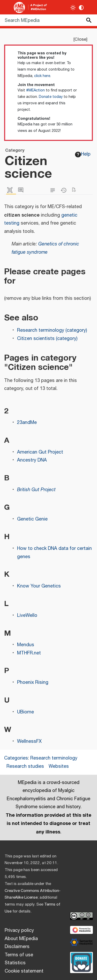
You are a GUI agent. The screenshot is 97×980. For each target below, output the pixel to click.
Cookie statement (24, 971)
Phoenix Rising (33, 683)
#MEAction (35, 90)
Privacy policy (19, 931)
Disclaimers (17, 947)
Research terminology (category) (52, 330)
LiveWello (27, 616)
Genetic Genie (32, 519)
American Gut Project (40, 452)
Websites (59, 766)
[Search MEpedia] (48, 20)
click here (42, 76)
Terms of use (19, 955)
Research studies (25, 766)
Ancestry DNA (32, 460)
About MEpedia (21, 939)
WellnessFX (29, 742)
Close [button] (80, 39)
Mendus (26, 645)
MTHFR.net (29, 653)
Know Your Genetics (39, 586)
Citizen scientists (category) (47, 339)
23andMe (27, 423)
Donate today (51, 97)
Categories (16, 758)
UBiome (25, 712)
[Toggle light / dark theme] (73, 8)
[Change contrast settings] (81, 8)
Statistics (15, 963)
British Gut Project (36, 490)
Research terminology (54, 758)
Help (83, 154)
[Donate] (81, 962)
